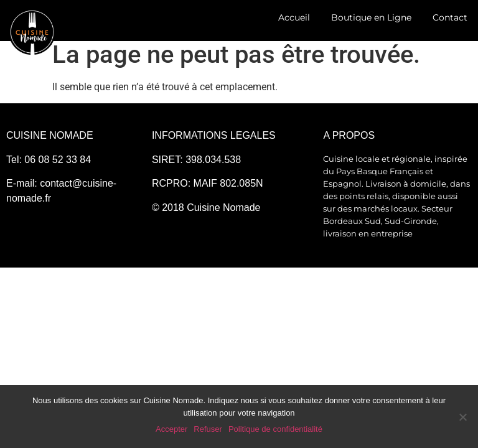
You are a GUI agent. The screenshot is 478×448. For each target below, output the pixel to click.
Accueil (294, 17)
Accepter (171, 429)
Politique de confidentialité (275, 429)
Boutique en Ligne (371, 17)
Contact (450, 17)
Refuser (208, 429)
